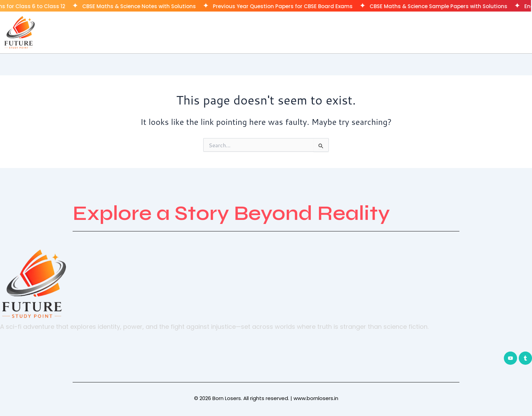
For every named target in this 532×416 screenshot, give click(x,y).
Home (437, 32)
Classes (469, 32)
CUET (499, 32)
